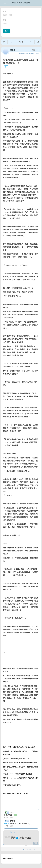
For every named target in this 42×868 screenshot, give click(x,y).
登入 (7, 31)
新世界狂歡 (25, 53)
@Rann (7, 824)
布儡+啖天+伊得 (34, 53)
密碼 (4, 20)
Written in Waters (21, 3)
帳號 (4, 11)
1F (5, 67)
